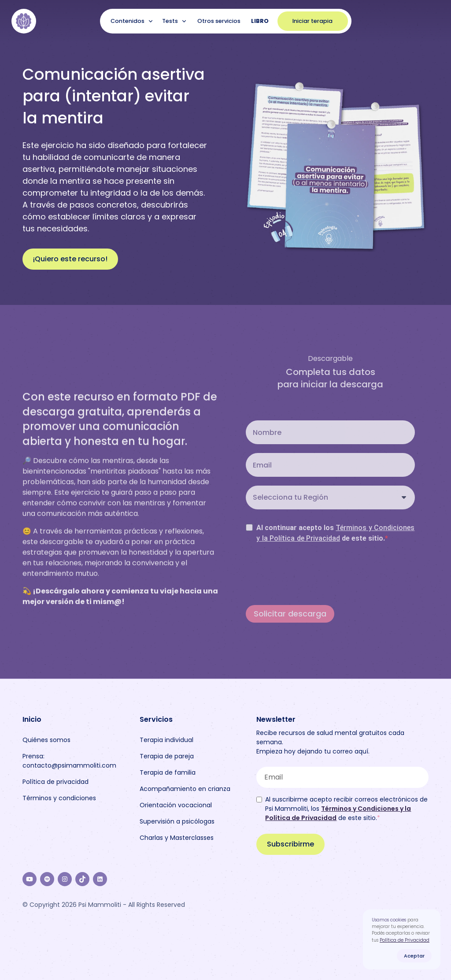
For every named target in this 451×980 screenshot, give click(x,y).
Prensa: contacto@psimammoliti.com (69, 761)
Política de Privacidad (405, 940)
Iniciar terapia (312, 21)
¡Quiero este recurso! (70, 259)
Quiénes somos (46, 740)
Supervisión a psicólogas (177, 821)
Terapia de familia (168, 772)
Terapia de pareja (167, 756)
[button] (133, 21)
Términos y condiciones (59, 798)
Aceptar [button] (414, 956)
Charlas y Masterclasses (177, 838)
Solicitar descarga (290, 614)
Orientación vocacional (176, 805)
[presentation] (313, 574)
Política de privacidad (55, 782)
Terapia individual (166, 740)
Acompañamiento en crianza (185, 789)
